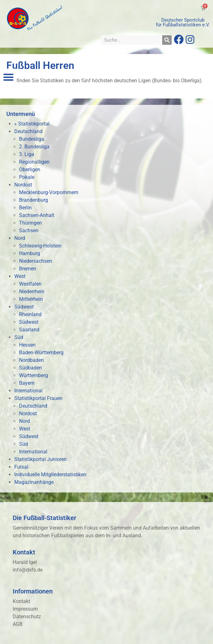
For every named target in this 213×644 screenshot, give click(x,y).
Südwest (24, 307)
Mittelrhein (31, 299)
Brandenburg (33, 200)
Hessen (27, 345)
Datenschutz (27, 617)
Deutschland (28, 131)
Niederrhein (32, 291)
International (28, 391)
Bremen (28, 269)
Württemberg (33, 375)
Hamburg (30, 253)
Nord (20, 238)
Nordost (23, 185)
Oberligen (30, 169)
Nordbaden (31, 360)
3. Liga (27, 154)
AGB (18, 624)
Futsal (21, 467)
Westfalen (30, 284)
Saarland (29, 330)
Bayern (27, 383)
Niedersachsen (36, 261)
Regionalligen (34, 162)
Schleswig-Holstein (40, 246)
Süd (19, 337)
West (20, 276)
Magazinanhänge (34, 482)
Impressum (25, 609)
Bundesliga (32, 139)
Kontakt (21, 601)
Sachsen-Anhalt (37, 215)
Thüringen (30, 223)
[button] (8, 77)
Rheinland (30, 314)
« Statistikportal (32, 124)
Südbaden (30, 368)
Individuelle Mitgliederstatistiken (50, 475)
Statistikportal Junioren (40, 459)
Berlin (25, 208)
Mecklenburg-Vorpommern (49, 192)
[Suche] (167, 40)
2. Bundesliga (34, 147)
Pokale (27, 177)
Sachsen (29, 230)
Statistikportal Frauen (38, 398)
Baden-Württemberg (41, 353)
